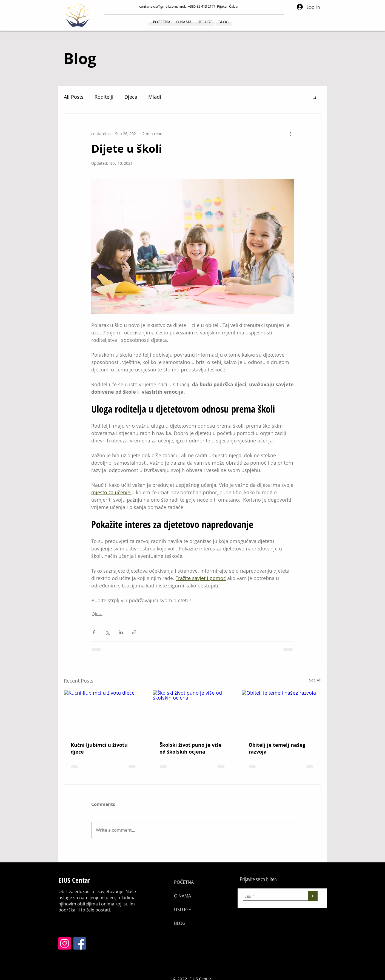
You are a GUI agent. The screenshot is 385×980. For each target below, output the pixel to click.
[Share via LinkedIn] (121, 632)
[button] (314, 97)
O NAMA (182, 896)
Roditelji (104, 97)
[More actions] (291, 133)
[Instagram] (65, 943)
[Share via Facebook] (94, 632)
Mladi (155, 97)
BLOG (180, 923)
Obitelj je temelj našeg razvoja (277, 748)
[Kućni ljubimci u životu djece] (104, 712)
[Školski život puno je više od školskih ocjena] (192, 712)
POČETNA (184, 882)
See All (315, 680)
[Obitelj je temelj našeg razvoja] (282, 712)
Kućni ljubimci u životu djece (99, 748)
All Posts (74, 97)
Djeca (131, 97)
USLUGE (182, 910)
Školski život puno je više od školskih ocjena (191, 748)
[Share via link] (134, 632)
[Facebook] (80, 943)
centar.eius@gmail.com (158, 6)
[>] (313, 896)
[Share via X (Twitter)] (107, 632)
